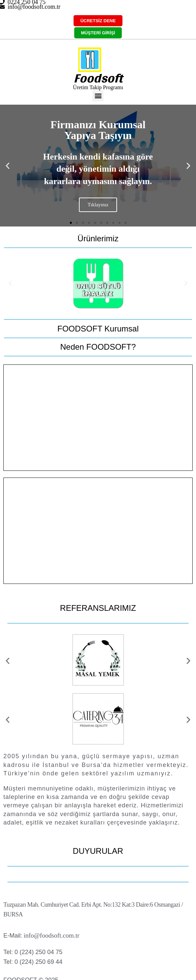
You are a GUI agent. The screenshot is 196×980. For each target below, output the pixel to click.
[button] (98, 96)
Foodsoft (98, 78)
